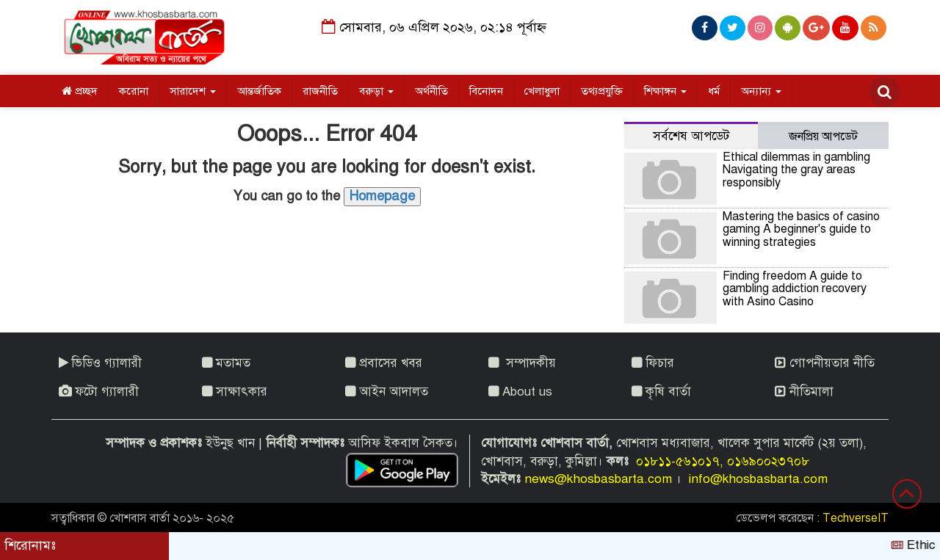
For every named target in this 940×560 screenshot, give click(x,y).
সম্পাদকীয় (522, 363)
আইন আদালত (387, 392)
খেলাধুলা (542, 91)
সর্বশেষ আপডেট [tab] (691, 136)
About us (520, 392)
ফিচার (653, 363)
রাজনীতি (320, 91)
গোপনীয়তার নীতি (825, 363)
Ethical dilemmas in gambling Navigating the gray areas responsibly (796, 170)
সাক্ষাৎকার (235, 392)
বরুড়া (376, 91)
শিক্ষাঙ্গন (665, 91)
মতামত (226, 363)
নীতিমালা (804, 392)
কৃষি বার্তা (661, 392)
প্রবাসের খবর (384, 363)
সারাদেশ (193, 91)
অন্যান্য (761, 91)
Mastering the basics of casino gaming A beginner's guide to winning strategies (801, 229)
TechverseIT (856, 518)
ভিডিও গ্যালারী (100, 363)
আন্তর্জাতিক (259, 91)
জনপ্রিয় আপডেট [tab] (823, 137)
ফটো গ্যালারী (99, 392)
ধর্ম (714, 91)
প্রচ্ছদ (80, 91)
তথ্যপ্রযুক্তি (602, 91)
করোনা (134, 91)
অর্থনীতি (431, 91)
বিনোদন (486, 91)
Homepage (382, 196)
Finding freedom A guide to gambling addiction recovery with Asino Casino (795, 289)
